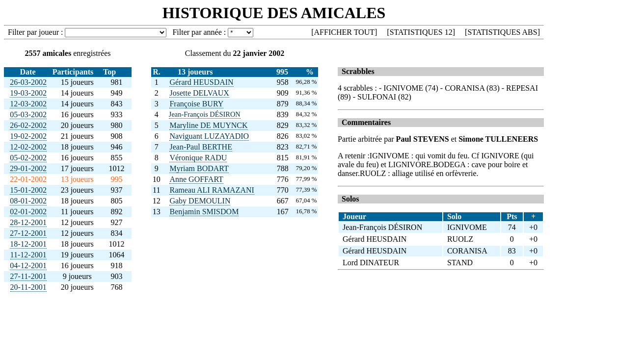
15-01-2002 (28, 190)
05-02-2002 (28, 158)
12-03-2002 (28, 104)
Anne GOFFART (196, 179)
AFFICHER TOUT (344, 32)
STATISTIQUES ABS (502, 32)
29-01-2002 (28, 168)
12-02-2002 (28, 147)
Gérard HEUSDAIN (201, 82)
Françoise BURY (196, 104)
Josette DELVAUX (199, 93)
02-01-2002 (28, 212)
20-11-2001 (28, 287)
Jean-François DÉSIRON (205, 114)
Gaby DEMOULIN (200, 201)
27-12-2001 (28, 233)
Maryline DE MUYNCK (208, 125)
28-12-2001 (28, 222)
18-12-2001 (28, 244)
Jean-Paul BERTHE (201, 147)
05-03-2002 (28, 114)
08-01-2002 (28, 201)
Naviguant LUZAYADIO (209, 136)
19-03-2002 (28, 93)
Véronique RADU (198, 158)
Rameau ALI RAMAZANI (212, 190)
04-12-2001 (28, 265)
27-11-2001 (28, 276)
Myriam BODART (199, 168)
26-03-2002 (28, 82)
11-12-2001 (28, 255)
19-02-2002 (28, 136)
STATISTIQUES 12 (421, 32)
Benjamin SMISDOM (204, 212)
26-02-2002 (28, 125)
